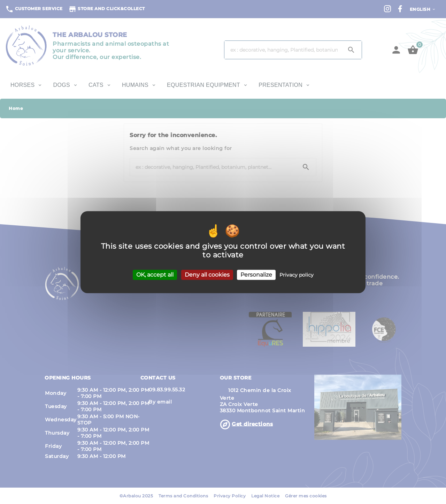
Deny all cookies (207, 275)
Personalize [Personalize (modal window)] (256, 275)
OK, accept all (155, 275)
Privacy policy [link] (297, 275)
